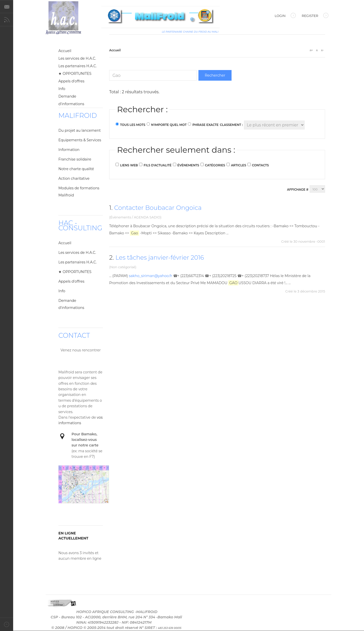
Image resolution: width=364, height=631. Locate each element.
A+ (311, 50)
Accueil (65, 51)
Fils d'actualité (157, 165)
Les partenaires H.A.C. (78, 66)
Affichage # (298, 189)
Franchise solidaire (75, 159)
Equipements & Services (80, 140)
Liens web (129, 165)
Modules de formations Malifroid (79, 192)
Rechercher (215, 75)
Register (315, 16)
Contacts (260, 165)
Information (69, 150)
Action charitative (74, 178)
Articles (239, 165)
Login (285, 16)
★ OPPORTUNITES (75, 74)
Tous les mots (133, 125)
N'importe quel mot (169, 125)
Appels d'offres (71, 81)
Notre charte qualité (76, 169)
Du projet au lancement (79, 130)
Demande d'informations (71, 100)
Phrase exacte (205, 125)
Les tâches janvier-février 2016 (160, 257)
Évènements (188, 165)
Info (62, 89)
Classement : (231, 125)
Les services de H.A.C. (77, 58)
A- (322, 50)
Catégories (215, 165)
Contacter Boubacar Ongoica (158, 208)
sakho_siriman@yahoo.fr (151, 276)
